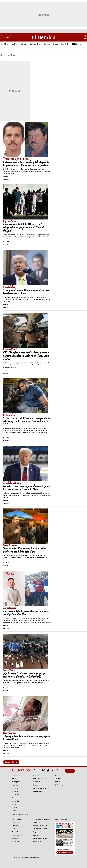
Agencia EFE (6, 242)
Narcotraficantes (11, 55)
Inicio (2, 55)
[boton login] (85, 37)
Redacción (6, 176)
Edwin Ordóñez (7, 563)
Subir (70, 771)
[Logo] (43, 37)
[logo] (16, 770)
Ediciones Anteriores (65, 853)
